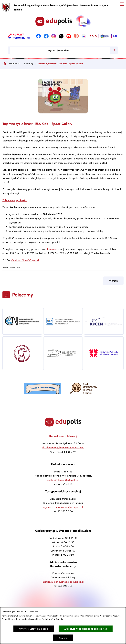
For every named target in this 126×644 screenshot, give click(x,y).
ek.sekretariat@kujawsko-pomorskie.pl (63, 447)
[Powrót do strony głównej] (4, 64)
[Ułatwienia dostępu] (115, 36)
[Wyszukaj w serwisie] (60, 50)
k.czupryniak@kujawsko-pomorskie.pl (63, 582)
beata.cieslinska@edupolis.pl (63, 480)
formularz (52, 249)
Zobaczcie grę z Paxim (15, 200)
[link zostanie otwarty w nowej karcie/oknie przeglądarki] (19, 36)
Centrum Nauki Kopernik (25, 260)
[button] (63, 113)
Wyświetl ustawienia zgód (34, 629)
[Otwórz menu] (122, 4)
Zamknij (63, 638)
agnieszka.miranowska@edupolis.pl (63, 507)
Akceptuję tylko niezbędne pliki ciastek (86, 629)
